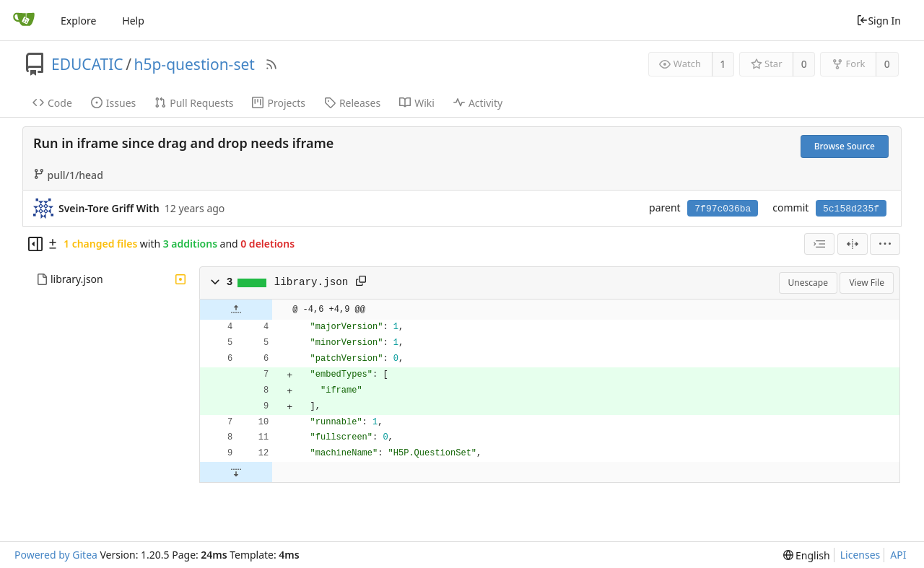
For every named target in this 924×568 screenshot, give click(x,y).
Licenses (860, 555)
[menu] (885, 244)
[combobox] (819, 244)
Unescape (808, 283)
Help (133, 21)
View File (867, 283)
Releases (352, 103)
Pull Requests (194, 103)
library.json (77, 279)
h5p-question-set (194, 64)
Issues (113, 103)
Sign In (879, 21)
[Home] (24, 20)
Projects (278, 103)
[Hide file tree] (35, 244)
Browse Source (845, 146)
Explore (78, 21)
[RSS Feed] (271, 64)
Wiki (417, 103)
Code (52, 103)
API (898, 555)
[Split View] (853, 244)
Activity (478, 103)
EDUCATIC (87, 64)
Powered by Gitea (56, 555)
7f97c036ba (723, 209)
